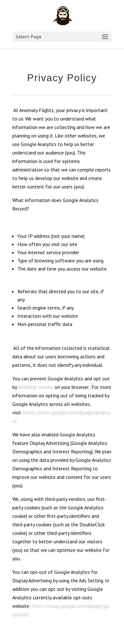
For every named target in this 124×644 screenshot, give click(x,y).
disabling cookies (36, 387)
